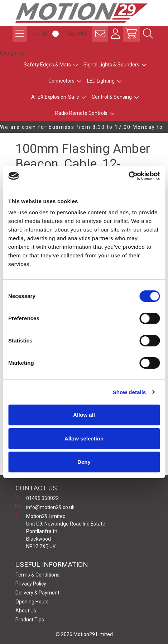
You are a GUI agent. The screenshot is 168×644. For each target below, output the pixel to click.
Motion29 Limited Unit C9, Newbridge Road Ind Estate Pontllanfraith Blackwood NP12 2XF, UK (60, 531)
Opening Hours (32, 602)
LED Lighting (101, 81)
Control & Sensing (112, 97)
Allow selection (84, 438)
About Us (26, 611)
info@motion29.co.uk (45, 507)
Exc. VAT (77, 34)
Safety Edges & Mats (47, 65)
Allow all (84, 415)
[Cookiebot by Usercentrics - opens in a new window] (128, 176)
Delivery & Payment (37, 593)
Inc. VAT (42, 34)
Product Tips (30, 620)
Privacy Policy (31, 584)
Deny (84, 462)
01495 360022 (37, 498)
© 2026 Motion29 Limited (84, 634)
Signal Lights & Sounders (111, 65)
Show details (129, 392)
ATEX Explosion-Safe (55, 97)
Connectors (61, 81)
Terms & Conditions (37, 575)
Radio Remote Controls (81, 113)
